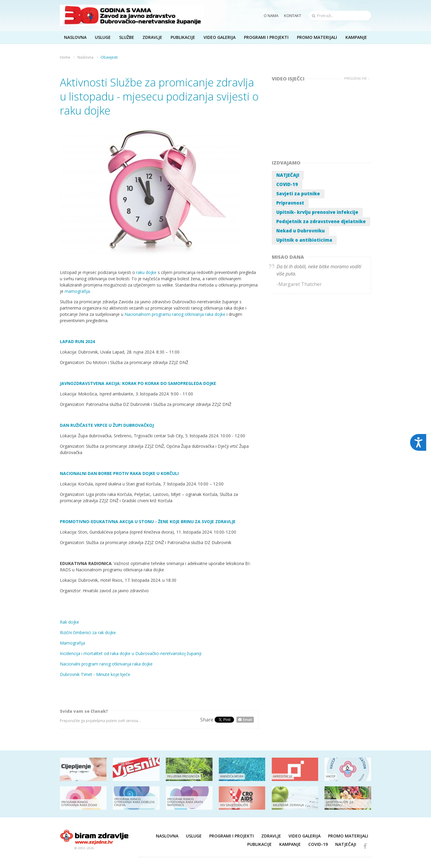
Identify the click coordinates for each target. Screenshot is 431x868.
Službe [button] (127, 37)
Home (65, 57)
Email (248, 719)
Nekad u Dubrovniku (301, 231)
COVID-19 (287, 184)
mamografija (77, 291)
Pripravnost (290, 203)
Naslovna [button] (75, 37)
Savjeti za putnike (298, 194)
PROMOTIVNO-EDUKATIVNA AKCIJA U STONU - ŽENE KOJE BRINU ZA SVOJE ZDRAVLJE (148, 521)
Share (207, 720)
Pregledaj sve (355, 79)
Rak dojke (69, 622)
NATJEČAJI (288, 175)
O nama (271, 16)
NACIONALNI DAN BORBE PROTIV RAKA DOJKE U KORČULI (119, 473)
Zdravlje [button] (152, 37)
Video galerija (305, 836)
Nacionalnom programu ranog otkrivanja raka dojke (175, 314)
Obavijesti (109, 57)
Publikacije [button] (183, 37)
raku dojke (146, 272)
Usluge (194, 836)
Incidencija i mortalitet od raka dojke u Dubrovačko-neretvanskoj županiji (131, 653)
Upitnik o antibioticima (304, 240)
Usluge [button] (103, 37)
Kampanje (290, 844)
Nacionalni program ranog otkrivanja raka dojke (106, 664)
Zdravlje (271, 836)
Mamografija (72, 643)
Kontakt (293, 16)
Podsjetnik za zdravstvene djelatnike (321, 221)
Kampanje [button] (356, 37)
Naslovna (85, 57)
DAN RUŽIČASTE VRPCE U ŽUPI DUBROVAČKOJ (107, 425)
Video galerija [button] (220, 37)
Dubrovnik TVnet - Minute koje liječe (95, 674)
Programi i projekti (266, 37)
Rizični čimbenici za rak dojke (88, 632)
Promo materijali (317, 37)
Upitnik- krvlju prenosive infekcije (317, 212)
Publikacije (259, 844)
